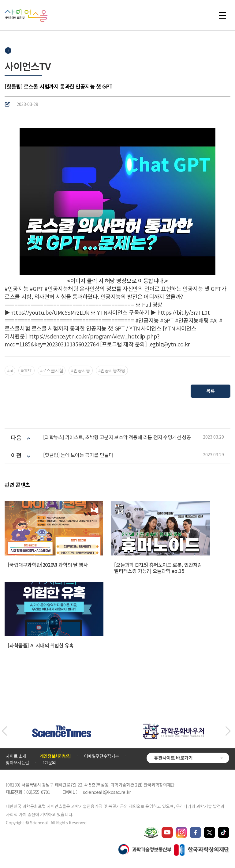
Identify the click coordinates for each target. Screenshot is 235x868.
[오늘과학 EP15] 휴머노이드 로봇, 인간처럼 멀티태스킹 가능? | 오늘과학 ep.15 (158, 568)
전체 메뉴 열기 (222, 15)
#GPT (26, 370)
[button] (4, 731)
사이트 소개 (16, 756)
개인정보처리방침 (55, 756)
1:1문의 (49, 762)
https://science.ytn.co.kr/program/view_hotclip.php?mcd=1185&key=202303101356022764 (82, 340)
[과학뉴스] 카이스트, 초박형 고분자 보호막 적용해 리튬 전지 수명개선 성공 (117, 437)
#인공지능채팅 (112, 370)
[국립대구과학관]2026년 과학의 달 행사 (48, 565)
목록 (210, 391)
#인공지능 (80, 370)
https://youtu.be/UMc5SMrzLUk (49, 312)
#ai (10, 370)
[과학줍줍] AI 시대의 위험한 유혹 (41, 645)
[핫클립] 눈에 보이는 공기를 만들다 (78, 455)
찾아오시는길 (17, 762)
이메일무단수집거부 (102, 756)
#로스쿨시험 (52, 370)
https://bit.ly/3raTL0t (183, 312)
